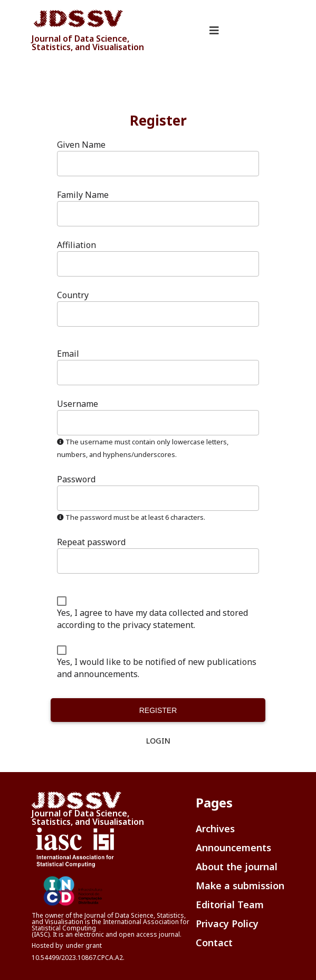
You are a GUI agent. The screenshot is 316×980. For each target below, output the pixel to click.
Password (76, 479)
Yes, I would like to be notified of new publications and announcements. (157, 668)
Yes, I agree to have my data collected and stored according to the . (152, 619)
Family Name (83, 195)
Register (158, 710)
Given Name (81, 145)
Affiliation (76, 245)
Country (73, 295)
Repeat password (91, 542)
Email (68, 354)
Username (78, 404)
